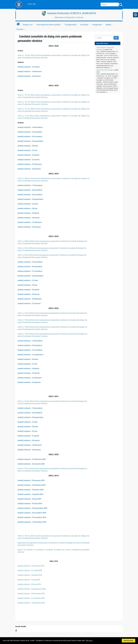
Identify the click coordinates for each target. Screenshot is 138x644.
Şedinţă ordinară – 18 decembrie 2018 (31, 603)
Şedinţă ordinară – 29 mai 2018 (29, 580)
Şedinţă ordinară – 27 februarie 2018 (31, 566)
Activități (84, 25)
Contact (20, 29)
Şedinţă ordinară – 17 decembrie (30, 185)
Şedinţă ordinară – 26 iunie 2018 (29, 584)
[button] (136, 15)
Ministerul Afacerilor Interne (69, 17)
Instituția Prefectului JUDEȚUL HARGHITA (72, 13)
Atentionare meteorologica (105, 70)
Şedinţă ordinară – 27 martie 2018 (30, 570)
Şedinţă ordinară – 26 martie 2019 (31, 490)
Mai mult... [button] (90, 640)
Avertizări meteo (102, 43)
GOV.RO (32, 4)
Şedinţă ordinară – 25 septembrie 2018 (32, 589)
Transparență (70, 25)
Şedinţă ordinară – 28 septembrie (30, 417)
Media (108, 25)
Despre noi (27, 25)
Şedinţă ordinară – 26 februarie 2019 (32, 485)
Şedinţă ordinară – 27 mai (27, 150)
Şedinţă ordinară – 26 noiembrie (30, 190)
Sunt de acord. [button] (129, 641)
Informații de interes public (48, 25)
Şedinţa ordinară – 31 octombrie (30, 271)
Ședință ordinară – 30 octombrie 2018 (31, 594)
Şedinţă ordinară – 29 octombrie (30, 195)
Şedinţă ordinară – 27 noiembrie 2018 (31, 598)
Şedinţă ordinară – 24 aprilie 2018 (30, 575)
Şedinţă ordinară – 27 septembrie (30, 355)
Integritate (97, 25)
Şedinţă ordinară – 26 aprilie (28, 368)
